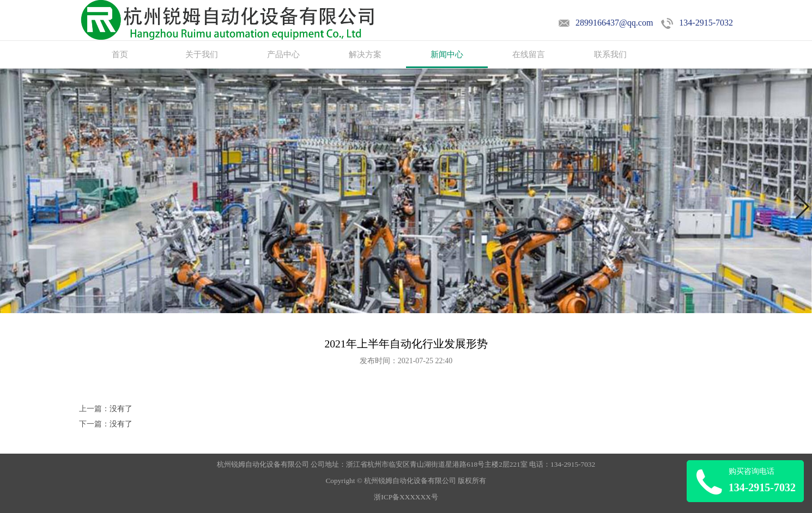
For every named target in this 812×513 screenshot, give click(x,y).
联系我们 (610, 54)
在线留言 (529, 54)
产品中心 (283, 54)
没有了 (121, 409)
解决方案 (365, 54)
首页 (120, 54)
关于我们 (202, 54)
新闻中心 (447, 54)
